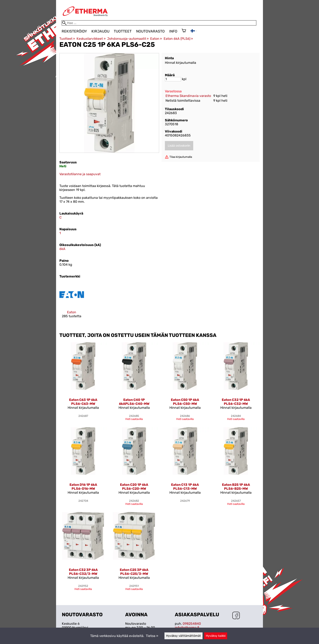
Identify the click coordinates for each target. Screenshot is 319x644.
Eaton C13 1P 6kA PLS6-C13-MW (185, 487)
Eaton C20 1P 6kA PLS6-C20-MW (134, 487)
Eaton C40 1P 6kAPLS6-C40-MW (134, 402)
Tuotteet (123, 31)
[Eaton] (72, 304)
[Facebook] (236, 616)
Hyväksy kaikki (216, 636)
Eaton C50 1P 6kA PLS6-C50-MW (185, 402)
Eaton (156, 39)
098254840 (192, 624)
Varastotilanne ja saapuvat (80, 174)
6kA (62, 249)
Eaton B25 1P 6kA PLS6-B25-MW (236, 487)
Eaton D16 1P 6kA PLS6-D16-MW (83, 487)
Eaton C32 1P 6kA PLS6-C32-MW (236, 402)
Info (173, 31)
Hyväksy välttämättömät (183, 636)
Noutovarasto (150, 31)
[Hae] (159, 23)
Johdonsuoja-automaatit (128, 39)
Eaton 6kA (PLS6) (178, 39)
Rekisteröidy (74, 31)
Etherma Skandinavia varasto (188, 96)
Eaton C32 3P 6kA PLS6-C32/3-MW (83, 572)
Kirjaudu (100, 31)
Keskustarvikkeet (91, 39)
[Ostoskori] (184, 31)
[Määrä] (173, 79)
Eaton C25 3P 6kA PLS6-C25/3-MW (134, 572)
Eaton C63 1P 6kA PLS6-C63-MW (83, 402)
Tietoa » (152, 636)
